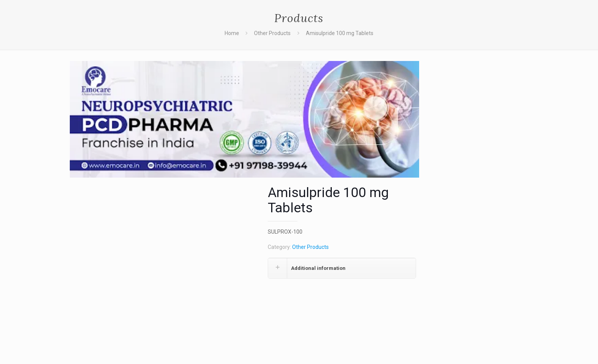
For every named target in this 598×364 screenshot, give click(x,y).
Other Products (272, 33)
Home (232, 33)
